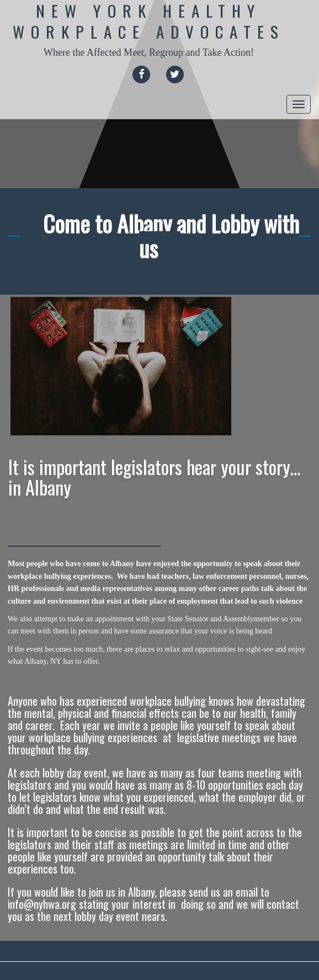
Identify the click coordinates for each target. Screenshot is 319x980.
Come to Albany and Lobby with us (171, 236)
